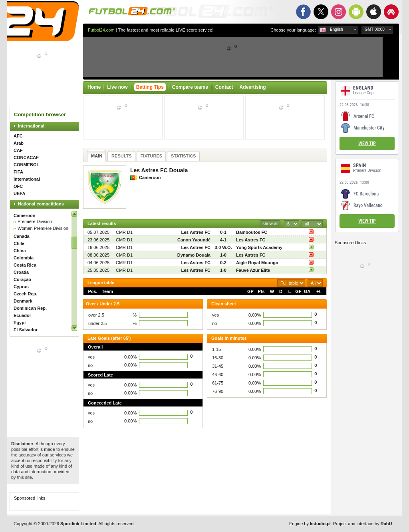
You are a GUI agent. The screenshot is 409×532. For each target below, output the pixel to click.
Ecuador (22, 315)
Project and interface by (362, 524)
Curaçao (22, 279)
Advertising (253, 87)
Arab (19, 143)
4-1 (223, 240)
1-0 (223, 255)
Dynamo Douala (194, 255)
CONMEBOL (26, 165)
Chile (19, 243)
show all (270, 223)
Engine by (310, 524)
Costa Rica (25, 265)
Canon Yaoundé (194, 240)
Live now (117, 87)
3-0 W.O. (223, 247)
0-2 (223, 263)
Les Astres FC (196, 232)
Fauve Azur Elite (253, 270)
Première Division (35, 221)
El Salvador (26, 330)
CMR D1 (124, 232)
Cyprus (21, 287)
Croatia (21, 272)
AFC (18, 136)
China (20, 251)
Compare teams (190, 87)
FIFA (18, 172)
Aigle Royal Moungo (257, 263)
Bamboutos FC (252, 232)
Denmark (23, 301)
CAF (18, 150)
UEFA (19, 193)
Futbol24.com (101, 30)
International (31, 126)
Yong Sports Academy (259, 247)
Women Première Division (43, 228)
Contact (224, 87)
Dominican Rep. (30, 308)
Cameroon (24, 215)
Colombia (24, 258)
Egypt (20, 323)
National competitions (41, 204)
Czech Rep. (25, 294)
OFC (18, 186)
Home (94, 87)
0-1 (223, 232)
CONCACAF (26, 157)
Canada (22, 236)
